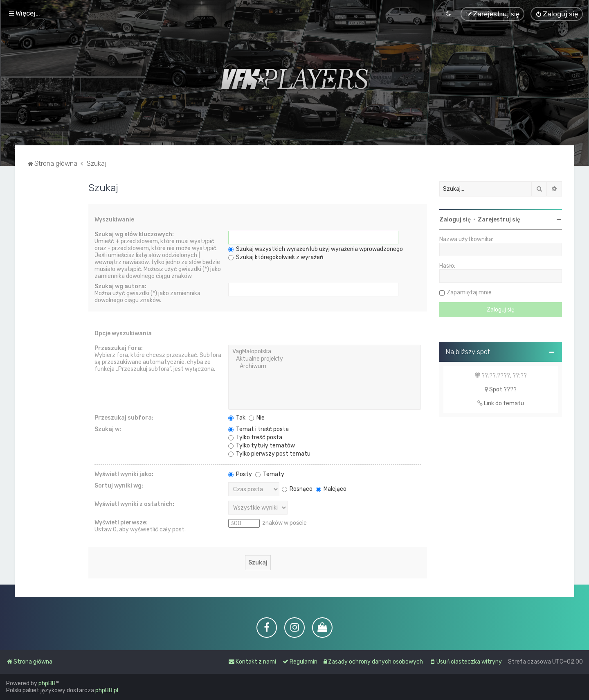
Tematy (270, 474)
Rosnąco (297, 489)
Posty (240, 474)
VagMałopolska (325, 352)
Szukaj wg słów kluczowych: (134, 234)
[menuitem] (557, 14)
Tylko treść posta (255, 437)
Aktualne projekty (325, 359)
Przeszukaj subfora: (124, 418)
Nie (257, 418)
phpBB (47, 683)
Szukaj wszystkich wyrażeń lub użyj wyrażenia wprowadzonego (316, 249)
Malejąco (331, 489)
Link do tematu (504, 403)
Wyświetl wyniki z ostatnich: (134, 504)
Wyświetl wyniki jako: (124, 474)
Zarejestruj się (499, 219)
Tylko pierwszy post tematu (269, 454)
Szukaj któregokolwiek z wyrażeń (276, 257)
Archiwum (325, 366)
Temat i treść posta (259, 429)
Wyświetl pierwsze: (121, 523)
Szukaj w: (108, 429)
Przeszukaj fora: (119, 348)
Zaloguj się (455, 219)
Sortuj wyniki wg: (119, 486)
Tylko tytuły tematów (262, 446)
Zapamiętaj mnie (469, 292)
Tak (237, 418)
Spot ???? (503, 389)
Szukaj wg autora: (120, 286)
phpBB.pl (107, 690)
